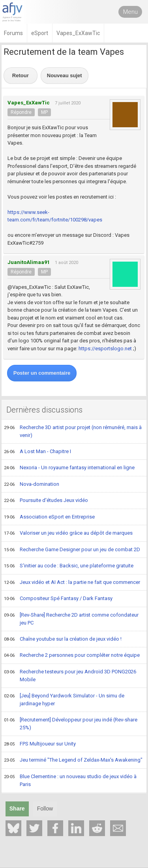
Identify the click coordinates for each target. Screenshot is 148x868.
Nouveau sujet (65, 75)
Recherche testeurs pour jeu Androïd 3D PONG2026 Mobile (70, 676)
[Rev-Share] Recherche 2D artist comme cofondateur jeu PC (71, 619)
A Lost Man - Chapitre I (37, 452)
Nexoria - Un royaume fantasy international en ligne (69, 468)
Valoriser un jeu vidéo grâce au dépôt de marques (68, 533)
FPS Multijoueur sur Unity (40, 744)
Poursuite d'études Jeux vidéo (46, 501)
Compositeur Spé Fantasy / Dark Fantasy (58, 599)
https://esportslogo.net (105, 349)
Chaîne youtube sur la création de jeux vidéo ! (63, 639)
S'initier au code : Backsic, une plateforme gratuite (69, 566)
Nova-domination (32, 485)
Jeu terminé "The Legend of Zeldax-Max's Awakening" (73, 760)
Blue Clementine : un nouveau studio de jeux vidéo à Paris (70, 780)
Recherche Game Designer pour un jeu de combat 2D (72, 550)
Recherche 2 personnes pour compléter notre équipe (72, 656)
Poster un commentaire (42, 373)
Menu (130, 12)
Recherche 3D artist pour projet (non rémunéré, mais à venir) (73, 431)
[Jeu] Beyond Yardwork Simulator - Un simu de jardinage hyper (64, 700)
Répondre (21, 112)
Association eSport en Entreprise (49, 517)
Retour (21, 75)
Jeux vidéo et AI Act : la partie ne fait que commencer (72, 583)
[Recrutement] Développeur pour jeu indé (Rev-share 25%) (71, 724)
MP (44, 112)
